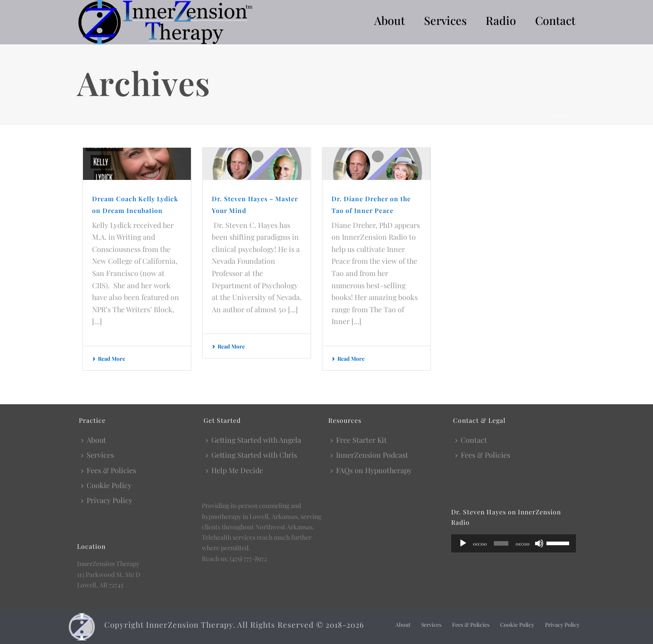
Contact (555, 20)
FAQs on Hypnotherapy (371, 470)
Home (560, 116)
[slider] (501, 543)
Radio (501, 20)
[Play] (463, 543)
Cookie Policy (106, 485)
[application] (514, 543)
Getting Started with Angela (253, 440)
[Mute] (539, 543)
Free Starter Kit (359, 440)
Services (445, 20)
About (390, 20)
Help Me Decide (234, 470)
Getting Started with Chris (251, 455)
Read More (109, 358)
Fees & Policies (109, 470)
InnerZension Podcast (369, 455)
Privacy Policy (107, 500)
